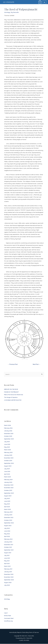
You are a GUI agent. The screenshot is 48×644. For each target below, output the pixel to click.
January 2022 (8, 542)
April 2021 (7, 564)
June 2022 (7, 531)
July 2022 (7, 528)
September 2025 (9, 439)
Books (15, 633)
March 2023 (7, 509)
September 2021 (9, 550)
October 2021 (8, 547)
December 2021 (9, 545)
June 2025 (7, 444)
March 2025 (7, 450)
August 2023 (8, 496)
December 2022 (9, 518)
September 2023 (9, 493)
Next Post (37, 364)
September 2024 (9, 463)
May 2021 (7, 561)
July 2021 (7, 556)
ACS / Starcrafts (10, 2)
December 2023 (9, 485)
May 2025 (7, 447)
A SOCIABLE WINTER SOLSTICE (13, 400)
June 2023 (7, 501)
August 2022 (8, 526)
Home (11, 633)
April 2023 (7, 507)
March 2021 (7, 566)
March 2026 (7, 426)
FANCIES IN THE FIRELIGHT (11, 392)
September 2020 (9, 580)
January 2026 (8, 431)
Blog (27, 633)
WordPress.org (8, 621)
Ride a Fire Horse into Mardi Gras (14, 395)
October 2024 (8, 461)
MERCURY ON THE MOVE (11, 389)
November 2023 (9, 488)
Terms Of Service (34, 633)
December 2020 (9, 575)
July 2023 (7, 499)
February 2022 (8, 539)
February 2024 (8, 480)
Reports (19, 633)
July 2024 (7, 469)
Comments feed (9, 618)
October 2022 (8, 520)
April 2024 (7, 474)
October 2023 (8, 490)
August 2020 (8, 583)
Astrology (7, 599)
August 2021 (8, 553)
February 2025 (8, 453)
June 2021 (7, 558)
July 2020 (7, 585)
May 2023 (7, 504)
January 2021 (8, 572)
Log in (6, 613)
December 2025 (9, 434)
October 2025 (8, 436)
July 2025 (7, 442)
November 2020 (9, 577)
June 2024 (7, 472)
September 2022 (9, 523)
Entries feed (7, 616)
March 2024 (7, 477)
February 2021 (8, 569)
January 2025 (8, 455)
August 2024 (8, 466)
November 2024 (9, 458)
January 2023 (8, 515)
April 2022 (7, 537)
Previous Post (13, 364)
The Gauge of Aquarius (11, 398)
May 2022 (7, 534)
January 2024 (8, 482)
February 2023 (8, 512)
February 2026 (8, 428)
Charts (24, 633)
